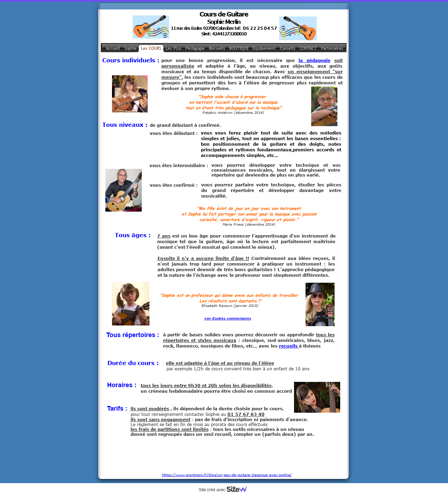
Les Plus (173, 48)
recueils (288, 346)
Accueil (113, 48)
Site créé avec (226, 490)
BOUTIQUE (239, 48)
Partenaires (332, 48)
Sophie (131, 48)
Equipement (264, 48)
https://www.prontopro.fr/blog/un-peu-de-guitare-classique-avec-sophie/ (227, 455)
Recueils (217, 48)
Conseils (288, 48)
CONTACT (308, 48)
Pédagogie (195, 48)
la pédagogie (314, 60)
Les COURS (151, 48)
